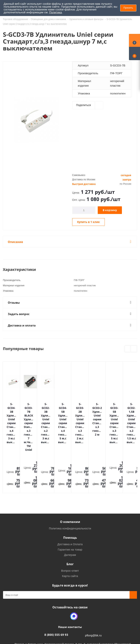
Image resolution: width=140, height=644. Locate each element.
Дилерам (70, 506)
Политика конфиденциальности (70, 480)
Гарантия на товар (70, 501)
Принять (128, 8)
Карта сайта (70, 527)
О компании (70, 473)
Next (134, 349)
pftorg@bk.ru (93, 587)
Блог (70, 516)
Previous (128, 349)
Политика (55, 12)
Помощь (70, 489)
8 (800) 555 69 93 (56, 586)
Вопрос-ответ (70, 522)
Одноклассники (64, 568)
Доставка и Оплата (70, 496)
